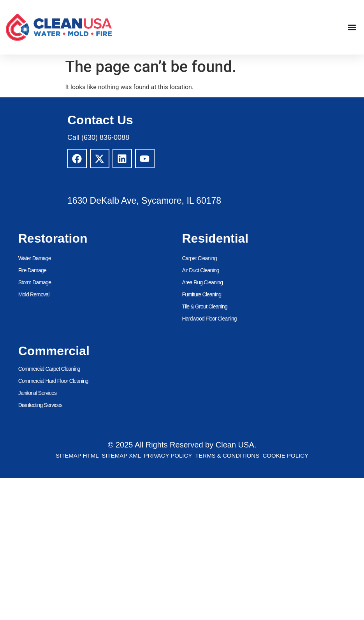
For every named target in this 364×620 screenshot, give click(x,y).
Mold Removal (34, 294)
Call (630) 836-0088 (98, 137)
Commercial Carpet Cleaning (49, 369)
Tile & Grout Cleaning (205, 306)
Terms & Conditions (227, 455)
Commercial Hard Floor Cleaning (53, 381)
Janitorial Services (37, 393)
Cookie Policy (286, 455)
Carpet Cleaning (200, 258)
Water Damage (35, 258)
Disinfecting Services (40, 405)
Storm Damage (35, 282)
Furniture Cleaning (202, 294)
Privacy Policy (168, 455)
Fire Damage (32, 270)
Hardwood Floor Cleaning (209, 319)
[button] (352, 27)
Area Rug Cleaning (203, 282)
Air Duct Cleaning (201, 270)
